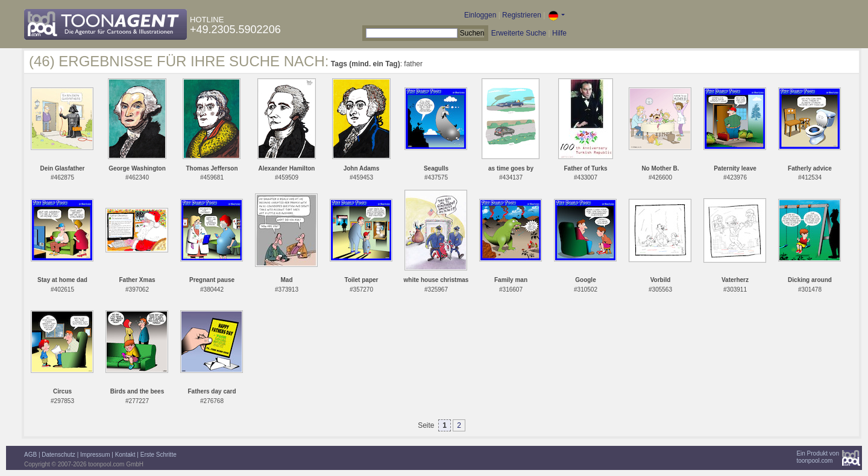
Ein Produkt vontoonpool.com (818, 457)
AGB (30, 455)
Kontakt (125, 455)
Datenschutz (58, 455)
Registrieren (522, 15)
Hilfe (559, 33)
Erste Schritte (159, 455)
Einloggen (480, 15)
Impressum (95, 455)
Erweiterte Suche (519, 33)
